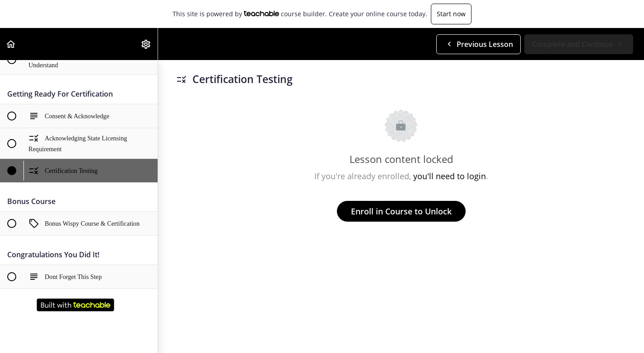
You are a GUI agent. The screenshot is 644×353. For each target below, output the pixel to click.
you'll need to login (450, 176)
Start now (451, 14)
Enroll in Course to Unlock (401, 211)
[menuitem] (146, 44)
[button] (11, 44)
